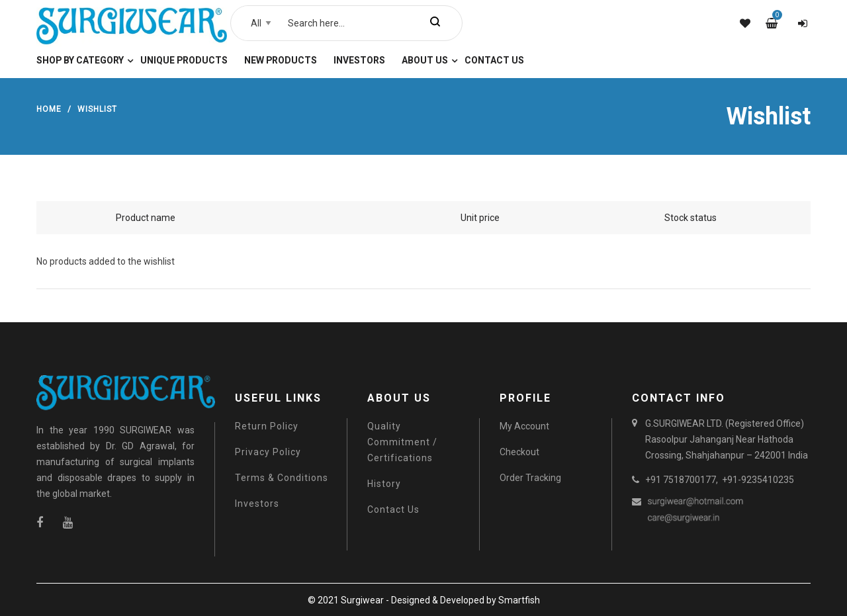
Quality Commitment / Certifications (402, 442)
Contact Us (393, 509)
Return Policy (267, 426)
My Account (524, 426)
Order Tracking (530, 478)
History (384, 484)
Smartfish (519, 600)
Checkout (519, 452)
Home (49, 109)
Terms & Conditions (282, 478)
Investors (257, 504)
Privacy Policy (268, 452)
